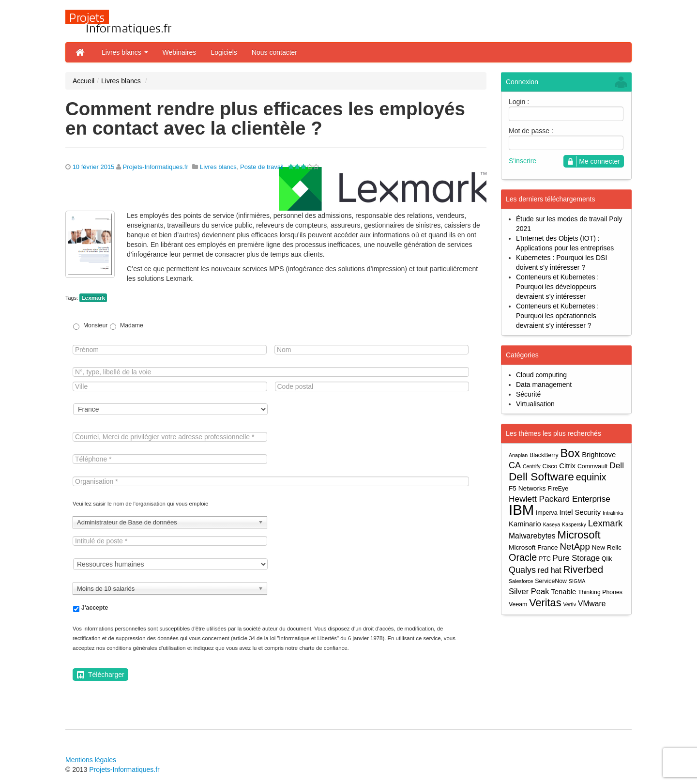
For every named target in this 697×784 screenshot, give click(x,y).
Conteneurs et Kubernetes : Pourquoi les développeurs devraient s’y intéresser (557, 287)
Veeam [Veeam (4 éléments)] (518, 604)
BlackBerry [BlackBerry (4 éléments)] (544, 455)
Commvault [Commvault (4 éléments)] (592, 466)
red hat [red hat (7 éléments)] (550, 570)
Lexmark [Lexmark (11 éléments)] (606, 523)
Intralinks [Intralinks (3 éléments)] (613, 513)
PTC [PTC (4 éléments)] (545, 559)
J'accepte (95, 608)
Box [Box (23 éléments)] (570, 453)
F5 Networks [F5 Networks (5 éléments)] (527, 488)
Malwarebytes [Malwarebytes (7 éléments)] (532, 536)
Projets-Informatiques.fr (156, 167)
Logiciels (224, 52)
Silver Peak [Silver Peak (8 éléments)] (529, 591)
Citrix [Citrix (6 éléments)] (567, 466)
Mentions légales (91, 760)
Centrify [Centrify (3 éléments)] (532, 466)
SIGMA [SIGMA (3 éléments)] (577, 581)
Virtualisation (535, 404)
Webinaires (180, 52)
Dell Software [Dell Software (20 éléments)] (541, 477)
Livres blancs (125, 52)
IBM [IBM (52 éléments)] (521, 510)
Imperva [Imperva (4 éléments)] (547, 513)
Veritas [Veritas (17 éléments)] (545, 603)
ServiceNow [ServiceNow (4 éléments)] (551, 581)
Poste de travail (262, 167)
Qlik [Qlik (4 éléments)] (607, 559)
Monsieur (95, 325)
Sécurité (528, 394)
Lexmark (93, 298)
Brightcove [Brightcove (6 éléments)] (599, 455)
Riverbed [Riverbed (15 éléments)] (583, 569)
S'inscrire (523, 161)
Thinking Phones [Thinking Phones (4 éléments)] (600, 592)
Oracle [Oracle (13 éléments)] (523, 558)
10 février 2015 (94, 167)
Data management (544, 384)
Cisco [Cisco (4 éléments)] (550, 466)
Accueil (83, 81)
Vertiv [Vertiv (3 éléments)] (569, 604)
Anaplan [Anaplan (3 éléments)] (518, 455)
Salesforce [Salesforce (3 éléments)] (521, 581)
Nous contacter (274, 52)
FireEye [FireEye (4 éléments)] (558, 489)
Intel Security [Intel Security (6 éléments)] (580, 512)
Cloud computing (541, 375)
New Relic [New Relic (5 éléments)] (607, 547)
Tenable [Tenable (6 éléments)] (563, 592)
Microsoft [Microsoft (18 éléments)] (579, 535)
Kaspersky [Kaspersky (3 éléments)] (574, 524)
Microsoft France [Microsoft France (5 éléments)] (533, 547)
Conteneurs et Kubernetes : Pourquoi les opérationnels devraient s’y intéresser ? (557, 316)
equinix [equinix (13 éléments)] (591, 477)
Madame (132, 325)
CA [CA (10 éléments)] (515, 465)
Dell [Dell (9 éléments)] (617, 465)
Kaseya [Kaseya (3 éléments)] (552, 524)
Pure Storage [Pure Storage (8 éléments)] (576, 558)
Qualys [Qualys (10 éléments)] (522, 570)
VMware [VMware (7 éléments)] (592, 604)
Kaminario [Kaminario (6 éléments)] (525, 524)
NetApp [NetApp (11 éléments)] (575, 546)
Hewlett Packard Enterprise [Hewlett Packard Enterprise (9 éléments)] (560, 499)
